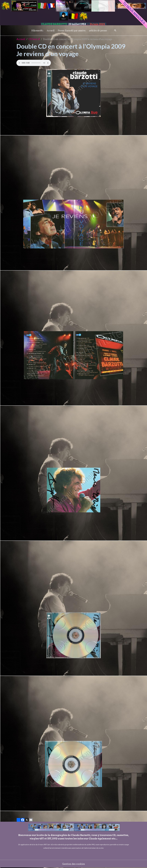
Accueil (51, 30)
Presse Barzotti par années (72, 30)
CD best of (34, 39)
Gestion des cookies (74, 864)
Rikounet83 (37, 30)
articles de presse (98, 30)
